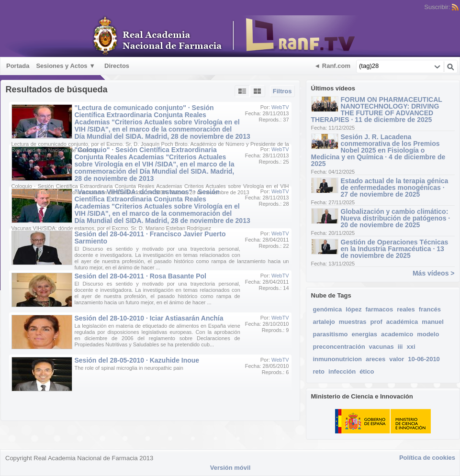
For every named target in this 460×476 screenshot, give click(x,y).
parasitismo (331, 334)
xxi (411, 347)
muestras (353, 322)
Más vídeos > (434, 273)
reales (406, 309)
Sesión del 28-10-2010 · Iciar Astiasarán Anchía (149, 318)
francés (430, 309)
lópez (353, 309)
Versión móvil (230, 468)
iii (400, 347)
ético (367, 371)
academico (397, 334)
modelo (428, 334)
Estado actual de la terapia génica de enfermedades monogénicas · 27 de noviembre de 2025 (395, 188)
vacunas (381, 347)
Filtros (282, 91)
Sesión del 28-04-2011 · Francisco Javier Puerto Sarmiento (150, 238)
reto (319, 371)
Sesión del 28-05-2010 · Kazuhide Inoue (137, 360)
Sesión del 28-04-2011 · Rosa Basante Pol (140, 276)
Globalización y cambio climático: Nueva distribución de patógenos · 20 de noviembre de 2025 (396, 218)
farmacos (379, 309)
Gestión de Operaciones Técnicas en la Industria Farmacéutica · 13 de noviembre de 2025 (395, 249)
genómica (328, 309)
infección (342, 371)
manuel (433, 322)
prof (376, 322)
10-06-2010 (424, 359)
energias (364, 334)
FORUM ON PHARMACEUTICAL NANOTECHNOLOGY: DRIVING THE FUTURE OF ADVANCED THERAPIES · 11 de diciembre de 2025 (377, 110)
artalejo (324, 322)
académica (402, 322)
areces (376, 359)
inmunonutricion (338, 359)
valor (397, 359)
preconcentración (339, 347)
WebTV (280, 107)
